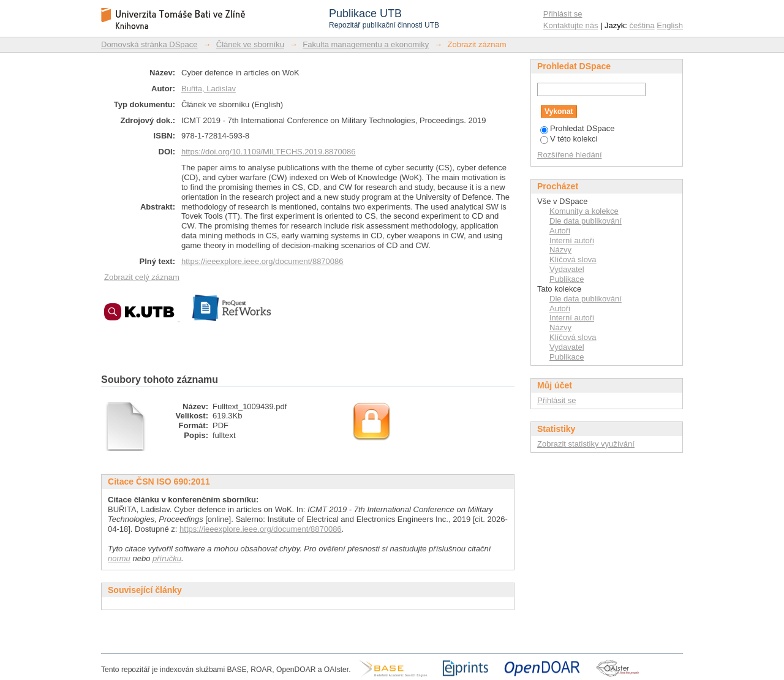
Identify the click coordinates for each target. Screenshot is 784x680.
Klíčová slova (573, 259)
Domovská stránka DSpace (149, 44)
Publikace (567, 279)
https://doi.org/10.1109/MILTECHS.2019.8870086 (269, 152)
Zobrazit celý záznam (142, 277)
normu (119, 558)
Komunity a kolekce (584, 211)
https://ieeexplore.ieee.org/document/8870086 (262, 261)
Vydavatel (567, 269)
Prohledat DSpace (578, 128)
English (670, 25)
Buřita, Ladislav (209, 89)
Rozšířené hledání (570, 155)
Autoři (560, 231)
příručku (167, 558)
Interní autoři (572, 240)
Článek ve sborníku (250, 44)
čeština (642, 25)
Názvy (560, 250)
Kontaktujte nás (571, 25)
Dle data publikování (586, 221)
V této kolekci (569, 139)
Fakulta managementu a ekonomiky (366, 44)
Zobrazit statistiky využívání (586, 444)
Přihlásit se (563, 14)
